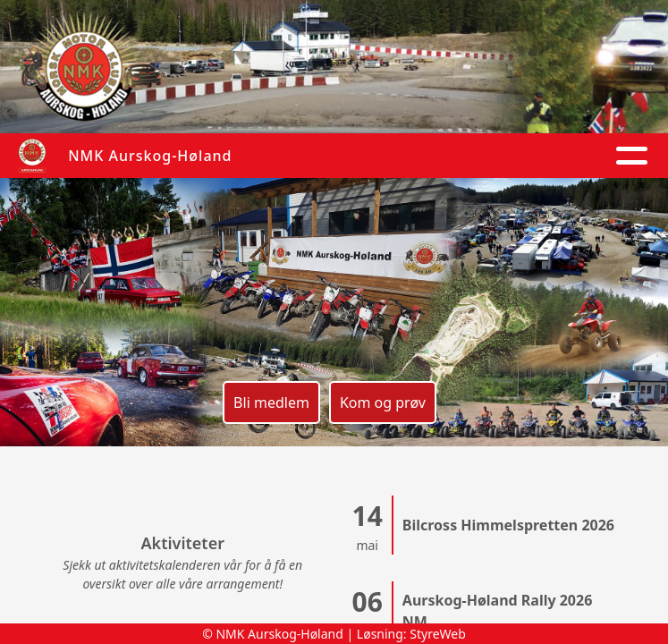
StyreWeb (438, 634)
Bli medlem (271, 402)
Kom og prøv (383, 402)
